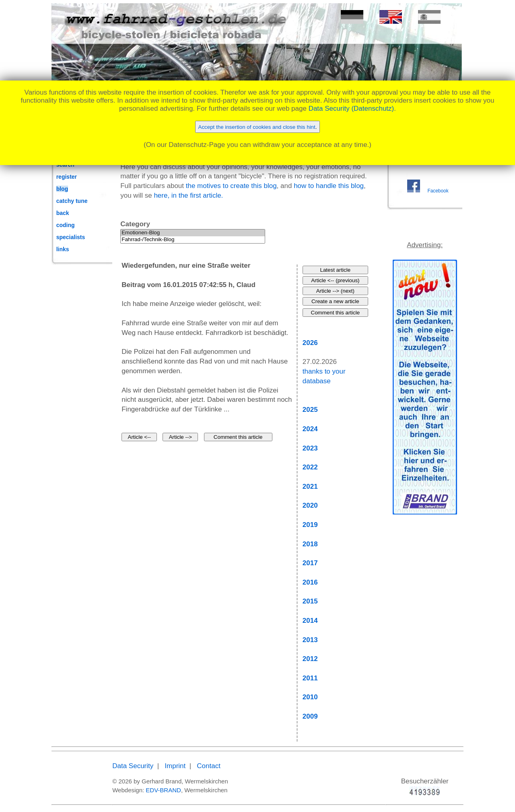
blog (62, 189)
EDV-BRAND (163, 790)
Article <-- (139, 437)
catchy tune (72, 201)
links (63, 249)
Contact (209, 766)
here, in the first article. (188, 195)
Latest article (336, 270)
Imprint (175, 766)
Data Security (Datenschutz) (351, 108)
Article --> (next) (335, 291)
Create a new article (335, 301)
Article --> (180, 437)
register (67, 177)
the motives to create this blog (231, 186)
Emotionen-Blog (193, 233)
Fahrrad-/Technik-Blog (193, 240)
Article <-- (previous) (335, 280)
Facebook (438, 191)
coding (66, 225)
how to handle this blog (329, 186)
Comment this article (238, 437)
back (63, 213)
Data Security (133, 766)
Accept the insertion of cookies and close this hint (257, 127)
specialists (71, 237)
